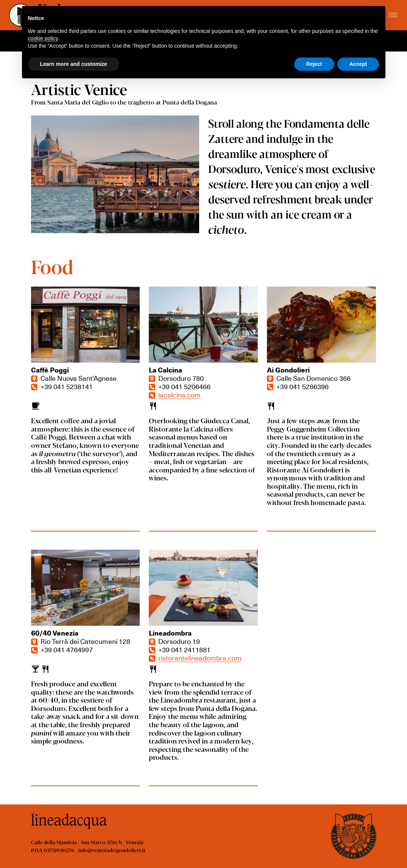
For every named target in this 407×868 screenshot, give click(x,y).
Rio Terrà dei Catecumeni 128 (81, 641)
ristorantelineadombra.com (195, 658)
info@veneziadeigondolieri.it (112, 850)
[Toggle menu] (393, 15)
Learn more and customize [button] (74, 64)
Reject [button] (314, 64)
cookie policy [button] (43, 38)
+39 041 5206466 (180, 386)
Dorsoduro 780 (176, 378)
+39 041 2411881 (180, 649)
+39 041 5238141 (62, 386)
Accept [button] (358, 64)
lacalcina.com (175, 395)
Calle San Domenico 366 (309, 378)
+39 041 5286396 (298, 386)
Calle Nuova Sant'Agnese (74, 378)
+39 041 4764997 (62, 649)
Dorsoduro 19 (174, 641)
